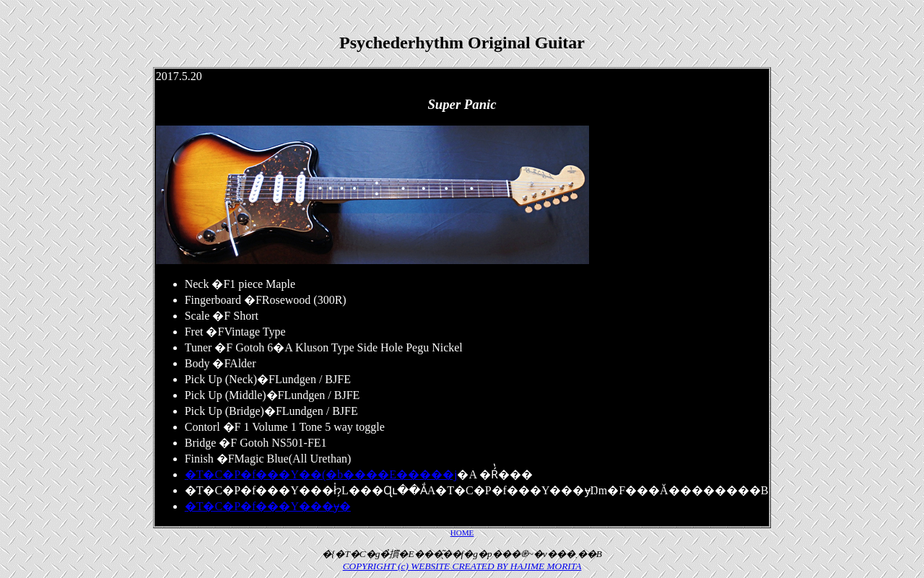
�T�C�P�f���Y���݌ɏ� (268, 506)
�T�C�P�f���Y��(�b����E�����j (321, 474)
